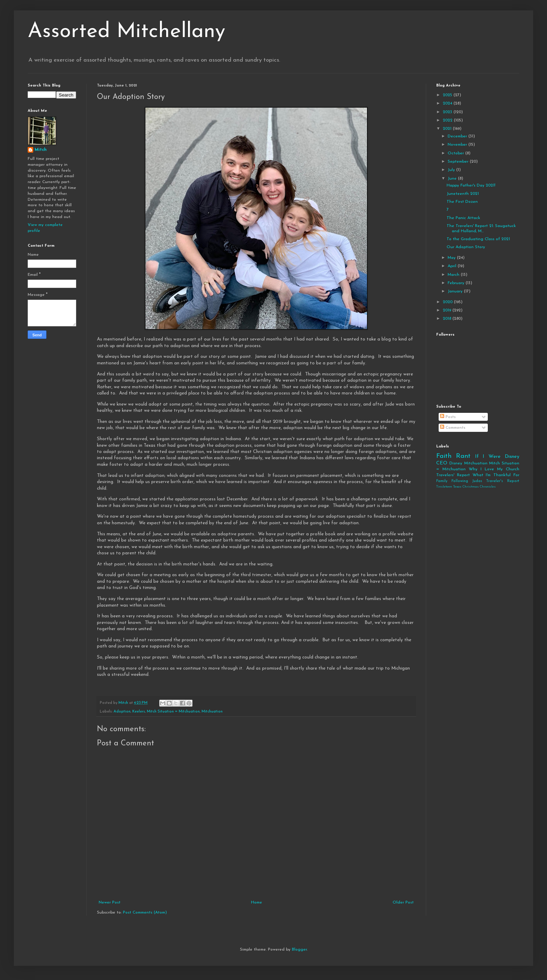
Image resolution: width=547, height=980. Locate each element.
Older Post (403, 902)
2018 (448, 319)
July (452, 170)
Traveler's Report (503, 481)
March (454, 275)
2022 (448, 120)
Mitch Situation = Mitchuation (173, 712)
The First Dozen (462, 202)
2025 (448, 95)
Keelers (139, 712)
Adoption (122, 712)
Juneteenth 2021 (463, 194)
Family (442, 481)
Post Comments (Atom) (145, 913)
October (456, 153)
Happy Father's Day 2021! (471, 185)
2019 (448, 310)
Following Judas (467, 481)
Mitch (41, 150)
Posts (448, 417)
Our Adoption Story (466, 247)
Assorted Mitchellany (127, 32)
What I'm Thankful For (496, 475)
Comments (453, 428)
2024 (448, 103)
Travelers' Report (453, 475)
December (458, 136)
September (459, 162)
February (457, 283)
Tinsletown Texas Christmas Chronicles (466, 487)
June (453, 179)
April (453, 266)
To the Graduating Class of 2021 (478, 239)
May (452, 258)
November (458, 145)
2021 (448, 129)
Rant (463, 456)
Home (257, 902)
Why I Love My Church (494, 469)
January (456, 291)
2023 (448, 112)
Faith (444, 456)
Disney (456, 463)
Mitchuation (212, 712)
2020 (448, 302)
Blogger (299, 950)
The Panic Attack (463, 218)
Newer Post (110, 902)
